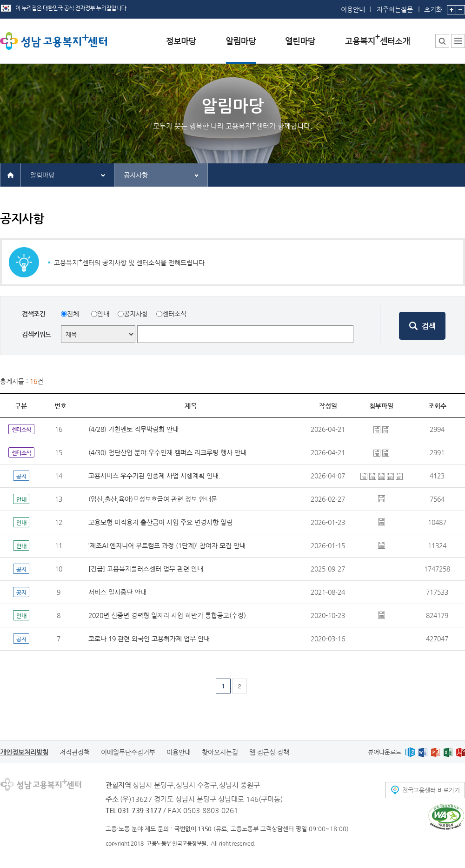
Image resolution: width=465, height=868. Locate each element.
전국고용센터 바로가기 (431, 790)
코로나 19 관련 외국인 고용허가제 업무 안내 (149, 639)
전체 (73, 314)
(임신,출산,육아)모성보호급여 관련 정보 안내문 (153, 499)
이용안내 (353, 9)
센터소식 (174, 314)
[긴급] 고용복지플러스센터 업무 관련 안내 (146, 569)
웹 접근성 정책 (269, 752)
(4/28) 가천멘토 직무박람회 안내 (133, 429)
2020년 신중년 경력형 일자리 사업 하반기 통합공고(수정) (167, 615)
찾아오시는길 (220, 752)
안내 (103, 314)
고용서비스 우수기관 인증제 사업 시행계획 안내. (154, 476)
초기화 (433, 7)
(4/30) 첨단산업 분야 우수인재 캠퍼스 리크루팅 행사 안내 (167, 452)
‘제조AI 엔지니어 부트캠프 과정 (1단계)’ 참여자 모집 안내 (167, 545)
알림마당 (42, 175)
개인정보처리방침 (24, 752)
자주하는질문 (395, 9)
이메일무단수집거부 (128, 752)
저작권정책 (75, 752)
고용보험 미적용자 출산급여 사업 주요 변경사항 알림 (160, 522)
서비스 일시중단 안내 (117, 592)
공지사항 (136, 175)
